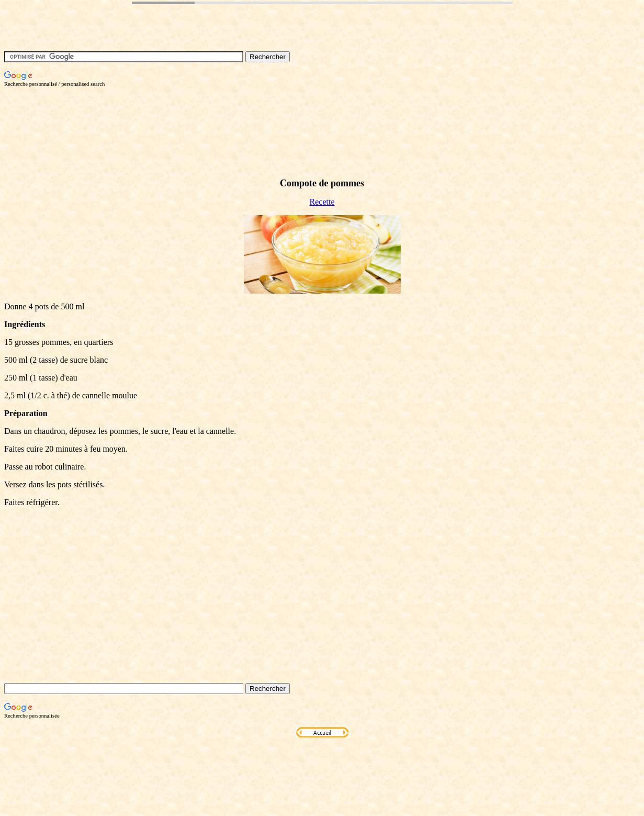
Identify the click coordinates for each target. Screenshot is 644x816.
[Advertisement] (195, 110)
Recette (322, 202)
